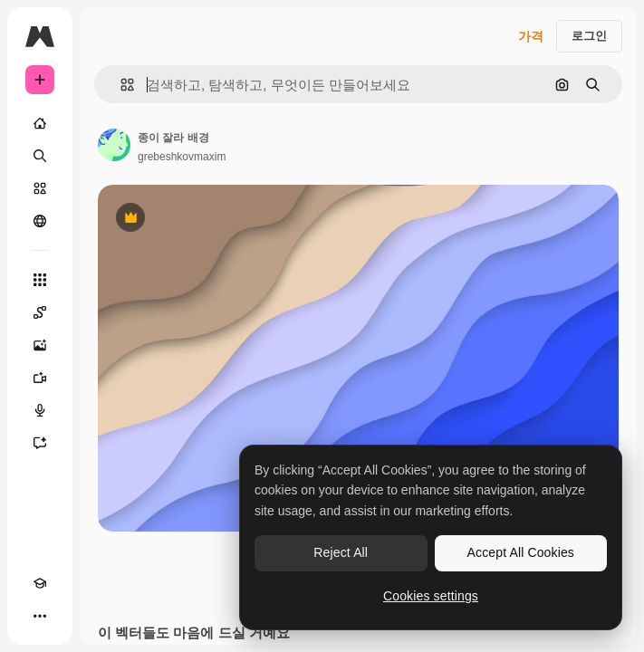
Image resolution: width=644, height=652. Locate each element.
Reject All (341, 552)
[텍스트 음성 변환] (40, 410)
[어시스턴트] (40, 443)
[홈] (40, 123)
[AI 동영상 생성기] (40, 378)
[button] (120, 85)
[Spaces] (40, 312)
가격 (531, 36)
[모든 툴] (40, 280)
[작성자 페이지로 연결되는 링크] (114, 145)
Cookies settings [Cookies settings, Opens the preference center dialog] (431, 596)
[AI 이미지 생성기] (40, 345)
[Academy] (40, 583)
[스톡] (40, 188)
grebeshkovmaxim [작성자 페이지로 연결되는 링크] (182, 157)
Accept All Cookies (521, 552)
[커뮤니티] (40, 221)
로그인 (589, 36)
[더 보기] (40, 616)
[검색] (40, 156)
